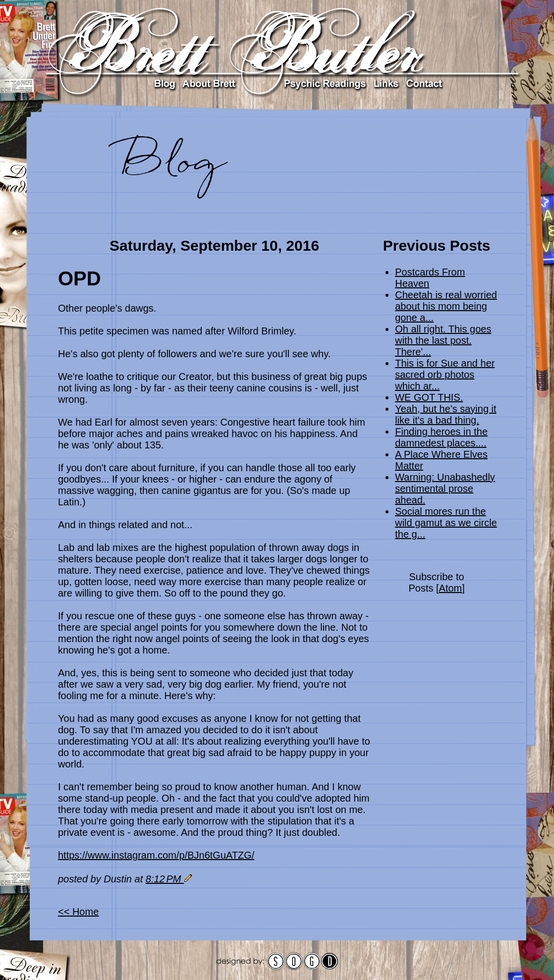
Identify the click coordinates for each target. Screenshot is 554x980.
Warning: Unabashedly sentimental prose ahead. (445, 489)
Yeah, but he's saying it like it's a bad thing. (445, 414)
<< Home (78, 912)
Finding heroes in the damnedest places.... (441, 437)
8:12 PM (165, 879)
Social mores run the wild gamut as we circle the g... (446, 523)
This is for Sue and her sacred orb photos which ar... (445, 375)
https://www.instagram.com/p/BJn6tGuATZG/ (156, 855)
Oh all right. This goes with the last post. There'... (443, 340)
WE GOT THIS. (429, 397)
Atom (451, 588)
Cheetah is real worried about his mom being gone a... (446, 306)
